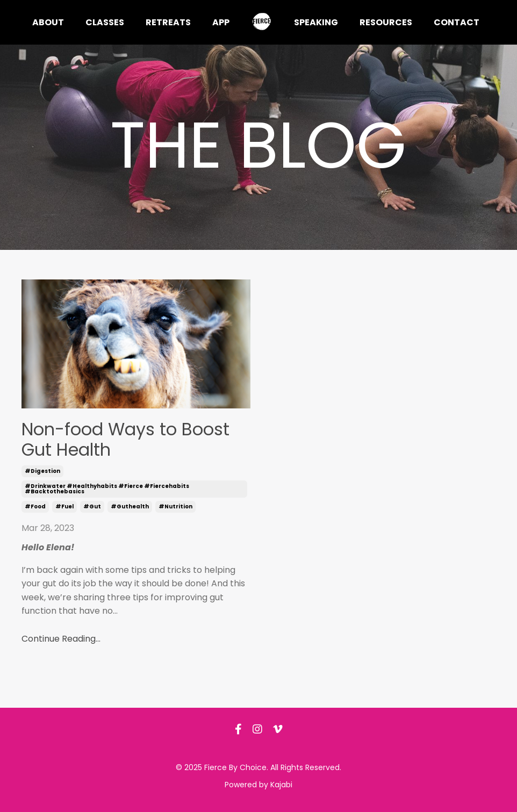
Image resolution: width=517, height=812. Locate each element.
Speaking (316, 22)
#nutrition (175, 506)
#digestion (42, 471)
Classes (105, 22)
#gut (92, 506)
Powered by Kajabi (258, 785)
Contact (457, 22)
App (221, 22)
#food (35, 506)
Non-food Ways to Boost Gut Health (125, 440)
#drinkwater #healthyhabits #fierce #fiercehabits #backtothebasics (107, 489)
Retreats (168, 22)
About (48, 22)
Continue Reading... (61, 639)
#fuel (64, 506)
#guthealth (130, 506)
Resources (386, 22)
